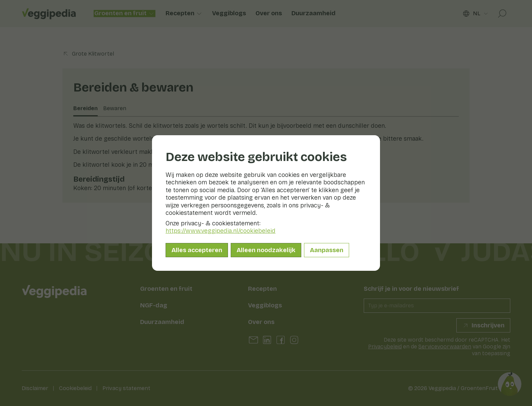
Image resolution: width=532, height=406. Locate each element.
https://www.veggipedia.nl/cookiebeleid (221, 231)
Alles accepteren (197, 250)
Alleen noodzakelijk (266, 250)
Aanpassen (327, 250)
